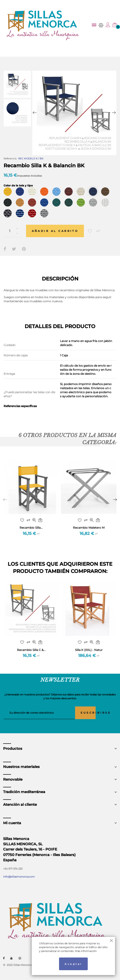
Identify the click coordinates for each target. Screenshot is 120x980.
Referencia (10, 159)
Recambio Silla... (31, 528)
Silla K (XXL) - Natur (89, 650)
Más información (86, 951)
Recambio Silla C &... (31, 650)
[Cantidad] (13, 231)
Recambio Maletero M (89, 528)
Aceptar (73, 964)
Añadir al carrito (55, 231)
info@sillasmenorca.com (19, 877)
